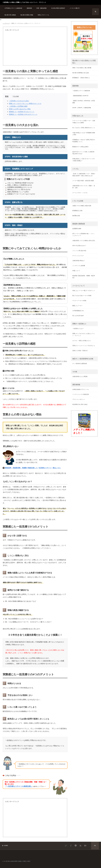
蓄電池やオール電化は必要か (81, 147)
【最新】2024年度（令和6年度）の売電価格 (84, 102)
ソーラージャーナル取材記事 (81, 394)
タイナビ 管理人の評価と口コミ (82, 341)
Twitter (66, 846)
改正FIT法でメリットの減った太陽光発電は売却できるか (83, 153)
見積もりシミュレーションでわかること (84, 346)
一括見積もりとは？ (78, 329)
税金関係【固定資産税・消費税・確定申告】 (84, 277)
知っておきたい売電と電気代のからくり (84, 128)
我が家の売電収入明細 (27, 15)
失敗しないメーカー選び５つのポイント (84, 291)
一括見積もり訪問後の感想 (18, 106)
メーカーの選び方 (75, 8)
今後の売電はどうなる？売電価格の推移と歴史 (84, 134)
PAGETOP (95, 846)
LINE (76, 846)
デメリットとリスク (78, 256)
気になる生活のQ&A (78, 316)
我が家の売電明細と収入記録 (81, 73)
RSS (81, 846)
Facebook (71, 846)
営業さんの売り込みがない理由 (20, 109)
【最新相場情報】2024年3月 (80, 96)
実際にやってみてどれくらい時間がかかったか (25, 104)
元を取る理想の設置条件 (58, 8)
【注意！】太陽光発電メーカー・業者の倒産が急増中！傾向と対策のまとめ (84, 175)
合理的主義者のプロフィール (81, 389)
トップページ (6, 23)
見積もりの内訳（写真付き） (81, 351)
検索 (95, 12)
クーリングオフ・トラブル (80, 193)
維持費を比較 (76, 216)
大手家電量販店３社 (78, 311)
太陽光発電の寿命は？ (79, 261)
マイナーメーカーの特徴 (79, 301)
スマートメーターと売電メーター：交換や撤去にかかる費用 (84, 122)
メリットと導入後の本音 (79, 251)
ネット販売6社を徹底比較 (80, 364)
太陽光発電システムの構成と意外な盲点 (84, 241)
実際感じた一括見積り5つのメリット (22, 112)
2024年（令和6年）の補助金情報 (82, 108)
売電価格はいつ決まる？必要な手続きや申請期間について (84, 141)
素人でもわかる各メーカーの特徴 (82, 296)
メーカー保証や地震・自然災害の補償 (83, 181)
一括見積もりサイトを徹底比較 (81, 91)
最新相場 (29, 8)
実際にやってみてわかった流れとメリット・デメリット (84, 335)
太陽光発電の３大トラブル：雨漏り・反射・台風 (84, 187)
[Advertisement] (35, 48)
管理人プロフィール (43, 15)
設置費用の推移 (77, 229)
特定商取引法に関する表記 (80, 404)
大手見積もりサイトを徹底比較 (13, 8)
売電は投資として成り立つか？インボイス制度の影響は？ (84, 160)
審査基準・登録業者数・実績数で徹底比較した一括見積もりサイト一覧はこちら (33, 468)
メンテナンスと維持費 (79, 266)
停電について (76, 271)
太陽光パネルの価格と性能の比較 (82, 206)
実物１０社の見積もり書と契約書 (82, 68)
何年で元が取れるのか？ (79, 246)
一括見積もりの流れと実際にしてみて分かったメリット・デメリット (24, 2)
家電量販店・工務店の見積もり (81, 78)
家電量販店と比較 (77, 211)
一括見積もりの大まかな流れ (19, 101)
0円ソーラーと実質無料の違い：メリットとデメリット (83, 235)
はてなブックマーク (85, 846)
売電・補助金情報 (41, 8)
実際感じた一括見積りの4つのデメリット (23, 114)
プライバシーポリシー (79, 399)
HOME (6, 846)
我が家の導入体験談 (10, 15)
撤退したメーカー (77, 306)
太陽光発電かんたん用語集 (80, 376)
